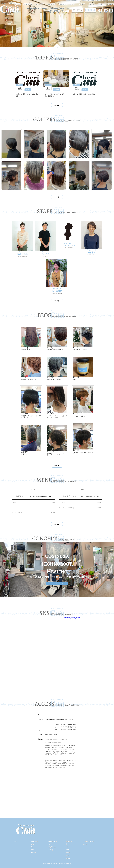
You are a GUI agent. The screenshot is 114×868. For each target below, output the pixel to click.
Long (67, 855)
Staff (50, 844)
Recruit (85, 844)
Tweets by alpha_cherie (72, 618)
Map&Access (52, 847)
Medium (68, 853)
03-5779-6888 (58, 11)
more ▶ (57, 105)
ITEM (100, 4)
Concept (51, 850)
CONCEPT (27, 4)
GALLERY (40, 4)
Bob (67, 847)
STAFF (82, 4)
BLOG (91, 4)
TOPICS (62, 4)
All (66, 844)
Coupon (34, 853)
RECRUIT (110, 4)
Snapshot (68, 858)
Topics (33, 847)
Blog (33, 844)
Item (33, 850)
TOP (16, 841)
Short (67, 850)
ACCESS (51, 4)
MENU (72, 4)
